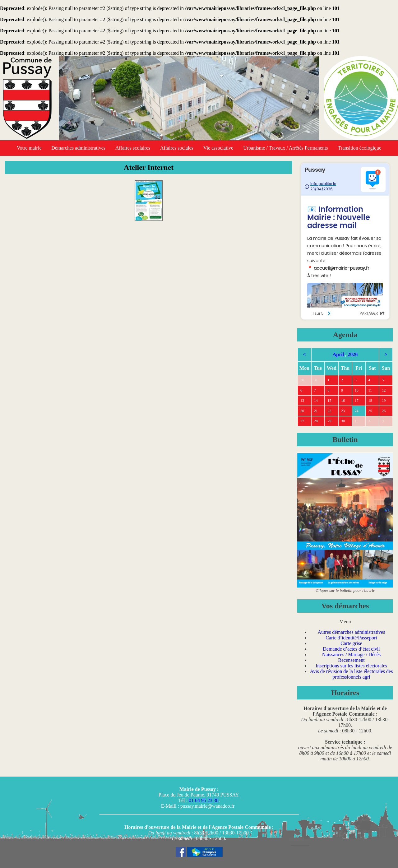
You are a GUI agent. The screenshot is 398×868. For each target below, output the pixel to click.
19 (384, 401)
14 (316, 401)
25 (370, 411)
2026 (353, 354)
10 (357, 390)
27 (302, 421)
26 (384, 411)
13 (302, 401)
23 (343, 411)
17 (357, 401)
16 (343, 401)
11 (370, 390)
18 (370, 401)
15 (329, 401)
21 (316, 411)
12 (384, 390)
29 (329, 421)
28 (316, 421)
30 (302, 380)
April (338, 354)
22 (329, 411)
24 (357, 411)
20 (302, 411)
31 (316, 380)
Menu (345, 622)
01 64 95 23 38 (204, 800)
